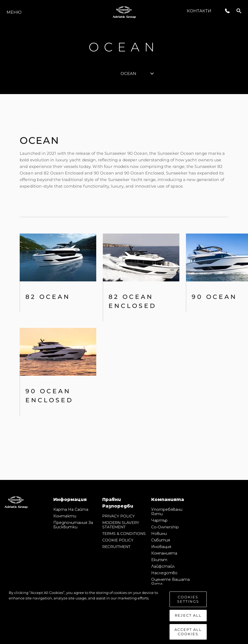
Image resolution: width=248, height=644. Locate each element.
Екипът (159, 560)
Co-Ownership (165, 527)
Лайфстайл (163, 566)
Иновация (161, 547)
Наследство (164, 573)
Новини (159, 534)
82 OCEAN (48, 297)
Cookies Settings (188, 604)
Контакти (199, 11)
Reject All (188, 620)
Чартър (159, 520)
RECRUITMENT (116, 547)
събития (161, 540)
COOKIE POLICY (118, 540)
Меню (14, 12)
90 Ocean (214, 297)
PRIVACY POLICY (119, 516)
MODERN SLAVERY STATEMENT (121, 525)
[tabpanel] (124, 287)
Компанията (164, 553)
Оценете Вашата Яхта (170, 582)
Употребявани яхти (167, 512)
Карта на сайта (71, 509)
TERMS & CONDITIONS (124, 534)
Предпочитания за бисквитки (73, 525)
